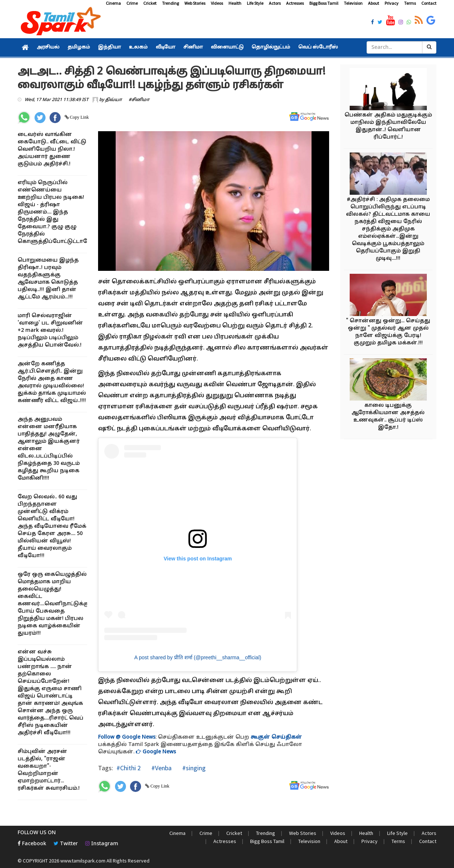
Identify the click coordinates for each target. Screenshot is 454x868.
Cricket (150, 3)
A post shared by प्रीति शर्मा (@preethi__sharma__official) (198, 657)
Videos (217, 3)
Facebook (32, 844)
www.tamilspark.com (83, 861)
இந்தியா (109, 47)
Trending (170, 3)
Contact (429, 3)
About (374, 3)
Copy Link (79, 117)
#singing (193, 768)
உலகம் (138, 47)
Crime (132, 3)
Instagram (102, 844)
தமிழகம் (79, 47)
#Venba (161, 768)
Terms (410, 3)
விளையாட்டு (227, 47)
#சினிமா (139, 100)
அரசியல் (48, 47)
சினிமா (193, 47)
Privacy (392, 3)
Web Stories (195, 3)
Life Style (255, 3)
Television (353, 3)
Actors (275, 3)
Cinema (113, 3)
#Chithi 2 (129, 768)
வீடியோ (165, 47)
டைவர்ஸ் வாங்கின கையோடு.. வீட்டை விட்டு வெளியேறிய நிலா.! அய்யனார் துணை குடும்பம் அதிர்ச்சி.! (52, 149)
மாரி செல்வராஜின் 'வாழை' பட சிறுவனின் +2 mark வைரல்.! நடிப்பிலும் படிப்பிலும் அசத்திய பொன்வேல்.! (50, 331)
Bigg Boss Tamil (324, 3)
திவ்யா (113, 100)
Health (235, 3)
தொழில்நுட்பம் (271, 47)
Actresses (295, 3)
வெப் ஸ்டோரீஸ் (318, 47)
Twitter (66, 844)
